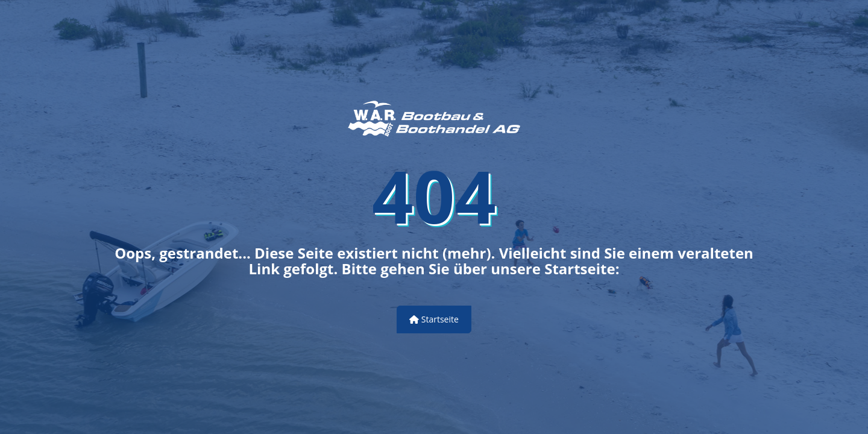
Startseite (434, 319)
